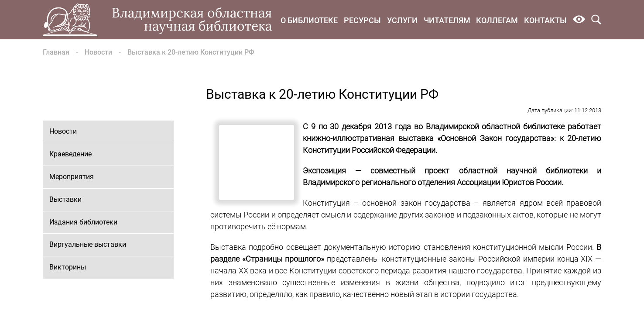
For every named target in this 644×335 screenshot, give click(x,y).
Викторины (68, 267)
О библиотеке (309, 20)
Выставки (65, 199)
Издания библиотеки (83, 222)
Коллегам (497, 20)
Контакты (545, 20)
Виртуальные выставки (88, 244)
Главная (56, 52)
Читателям (447, 20)
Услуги (402, 20)
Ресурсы (362, 20)
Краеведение (70, 154)
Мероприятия (72, 177)
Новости (98, 52)
